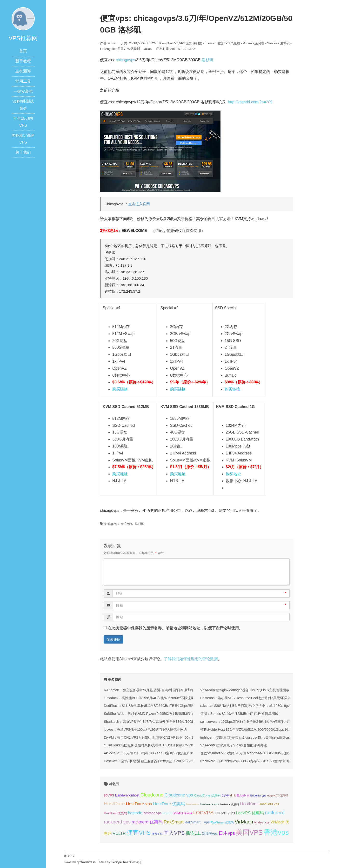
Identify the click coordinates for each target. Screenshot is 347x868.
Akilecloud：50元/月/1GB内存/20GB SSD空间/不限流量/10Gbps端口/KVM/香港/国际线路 (170, 753)
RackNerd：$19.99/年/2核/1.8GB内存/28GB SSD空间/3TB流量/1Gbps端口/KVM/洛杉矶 (266, 761)
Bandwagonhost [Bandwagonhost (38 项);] (127, 795)
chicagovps (126, 60)
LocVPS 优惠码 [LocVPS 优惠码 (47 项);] (250, 813)
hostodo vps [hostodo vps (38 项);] (152, 813)
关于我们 (23, 152)
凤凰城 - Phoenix (242, 43)
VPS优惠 (185, 43)
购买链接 (120, 389)
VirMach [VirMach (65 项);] (244, 822)
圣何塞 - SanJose (267, 43)
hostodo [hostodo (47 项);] (135, 813)
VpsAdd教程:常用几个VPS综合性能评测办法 (234, 745)
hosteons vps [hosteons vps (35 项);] (210, 804)
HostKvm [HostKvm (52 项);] (249, 804)
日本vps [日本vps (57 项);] (227, 833)
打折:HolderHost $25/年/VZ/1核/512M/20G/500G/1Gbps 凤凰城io (249, 730)
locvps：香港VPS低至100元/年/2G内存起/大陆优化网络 (145, 730)
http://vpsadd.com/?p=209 (250, 102)
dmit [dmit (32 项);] (233, 796)
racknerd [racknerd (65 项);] (275, 812)
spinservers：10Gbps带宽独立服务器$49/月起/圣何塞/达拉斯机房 (249, 722)
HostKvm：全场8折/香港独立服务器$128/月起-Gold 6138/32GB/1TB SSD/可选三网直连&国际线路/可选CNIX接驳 (189, 761)
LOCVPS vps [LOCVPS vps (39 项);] (225, 813)
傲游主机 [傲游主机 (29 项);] (157, 834)
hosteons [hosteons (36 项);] (193, 804)
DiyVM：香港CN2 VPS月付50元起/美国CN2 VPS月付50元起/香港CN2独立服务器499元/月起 (173, 737)
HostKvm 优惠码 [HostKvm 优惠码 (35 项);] (115, 813)
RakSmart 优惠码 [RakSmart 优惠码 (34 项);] (222, 822)
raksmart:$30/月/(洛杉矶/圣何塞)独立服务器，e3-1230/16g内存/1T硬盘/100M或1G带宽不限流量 (272, 706)
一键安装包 (23, 91)
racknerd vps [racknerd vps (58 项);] (117, 822)
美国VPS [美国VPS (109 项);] (249, 832)
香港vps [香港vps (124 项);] (276, 832)
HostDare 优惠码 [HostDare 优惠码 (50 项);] (169, 804)
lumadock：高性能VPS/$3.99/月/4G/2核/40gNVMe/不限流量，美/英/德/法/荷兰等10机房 (170, 698)
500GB (143, 43)
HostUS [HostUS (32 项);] (168, 813)
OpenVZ (172, 43)
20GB (133, 43)
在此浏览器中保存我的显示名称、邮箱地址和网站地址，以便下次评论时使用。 (175, 628)
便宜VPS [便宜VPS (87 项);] (139, 833)
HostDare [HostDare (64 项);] (114, 804)
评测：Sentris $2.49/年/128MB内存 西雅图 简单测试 (239, 714)
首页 (23, 51)
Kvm (162, 43)
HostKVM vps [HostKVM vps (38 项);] (269, 804)
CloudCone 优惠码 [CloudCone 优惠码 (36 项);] (207, 795)
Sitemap (134, 862)
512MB (153, 43)
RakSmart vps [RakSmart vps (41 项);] (197, 822)
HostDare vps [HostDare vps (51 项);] (139, 804)
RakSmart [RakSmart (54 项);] (173, 822)
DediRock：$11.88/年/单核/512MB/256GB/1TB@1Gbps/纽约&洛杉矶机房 (159, 706)
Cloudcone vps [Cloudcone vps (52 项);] (179, 795)
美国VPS (124, 49)
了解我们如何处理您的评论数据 (191, 659)
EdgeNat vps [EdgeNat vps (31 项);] (258, 796)
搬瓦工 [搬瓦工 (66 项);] (193, 833)
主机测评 (23, 71)
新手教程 (23, 61)
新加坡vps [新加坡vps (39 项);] (210, 834)
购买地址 (120, 474)
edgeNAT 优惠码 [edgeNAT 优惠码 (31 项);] (278, 796)
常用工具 (23, 81)
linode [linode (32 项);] (188, 813)
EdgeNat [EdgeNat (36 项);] (243, 795)
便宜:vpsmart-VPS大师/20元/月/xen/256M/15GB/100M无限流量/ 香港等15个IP (259, 753)
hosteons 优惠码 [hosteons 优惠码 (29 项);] (230, 804)
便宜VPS (223, 43)
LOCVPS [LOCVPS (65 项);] (204, 812)
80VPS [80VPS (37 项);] (109, 795)
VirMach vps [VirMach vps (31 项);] (262, 822)
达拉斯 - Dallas (141, 49)
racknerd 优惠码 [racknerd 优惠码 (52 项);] (147, 822)
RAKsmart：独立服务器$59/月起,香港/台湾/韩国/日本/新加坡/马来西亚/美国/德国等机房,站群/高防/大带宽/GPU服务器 (192, 690)
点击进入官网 (139, 204)
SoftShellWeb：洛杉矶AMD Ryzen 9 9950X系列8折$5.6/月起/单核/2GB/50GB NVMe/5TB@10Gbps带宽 (182, 714)
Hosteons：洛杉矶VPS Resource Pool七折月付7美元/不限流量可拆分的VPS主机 (261, 698)
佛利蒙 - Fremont (204, 43)
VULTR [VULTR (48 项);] (119, 833)
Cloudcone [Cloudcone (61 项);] (152, 795)
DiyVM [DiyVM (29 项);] (225, 796)
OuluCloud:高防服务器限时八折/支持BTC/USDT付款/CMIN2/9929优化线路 (160, 745)
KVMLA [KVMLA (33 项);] (178, 813)
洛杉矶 (207, 60)
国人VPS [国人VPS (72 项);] (174, 833)
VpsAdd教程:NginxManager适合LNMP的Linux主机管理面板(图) (248, 690)
